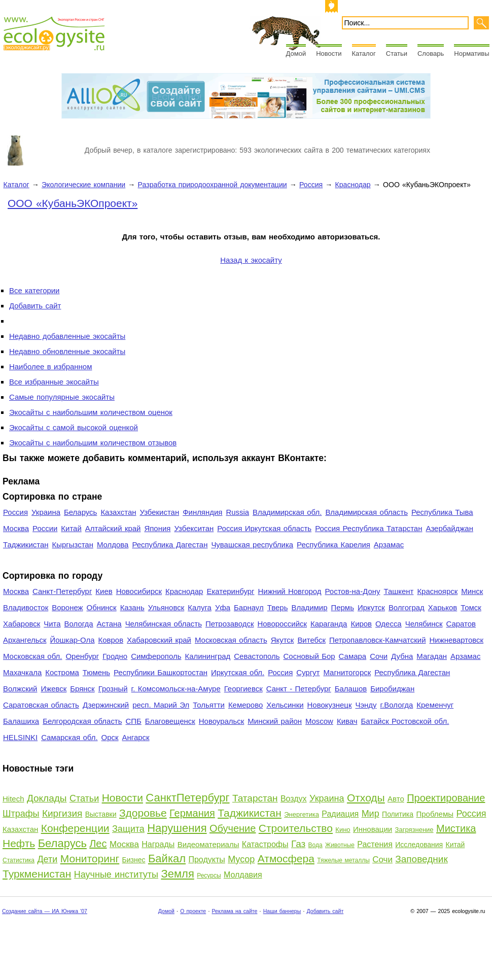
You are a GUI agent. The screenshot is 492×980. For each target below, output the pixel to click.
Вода (315, 845)
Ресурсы (209, 876)
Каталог (364, 54)
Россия (311, 185)
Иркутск (371, 607)
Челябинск (424, 624)
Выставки (101, 814)
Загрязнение (414, 830)
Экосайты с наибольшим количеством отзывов (93, 443)
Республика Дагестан (170, 545)
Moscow (319, 721)
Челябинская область (164, 624)
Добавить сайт (35, 306)
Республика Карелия (333, 545)
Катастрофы (265, 844)
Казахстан (118, 512)
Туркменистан (37, 874)
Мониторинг (90, 859)
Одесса (389, 624)
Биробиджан (392, 689)
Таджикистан (26, 545)
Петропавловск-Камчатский (378, 640)
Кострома (62, 672)
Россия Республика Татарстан (368, 528)
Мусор (241, 859)
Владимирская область (366, 512)
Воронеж (67, 607)
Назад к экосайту (251, 260)
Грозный (113, 689)
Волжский (20, 689)
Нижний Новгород (289, 591)
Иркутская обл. (238, 672)
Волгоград (407, 607)
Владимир (309, 607)
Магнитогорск (347, 672)
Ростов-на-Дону (353, 591)
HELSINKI (20, 737)
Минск (472, 591)
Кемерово (245, 705)
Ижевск (54, 689)
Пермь (342, 607)
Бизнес (134, 860)
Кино (343, 830)
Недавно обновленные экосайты (67, 351)
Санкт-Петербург (62, 591)
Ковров (111, 640)
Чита (52, 624)
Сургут (308, 672)
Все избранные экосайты (54, 382)
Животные (340, 845)
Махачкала (22, 672)
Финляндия (202, 512)
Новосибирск (139, 591)
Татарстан (255, 798)
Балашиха (21, 721)
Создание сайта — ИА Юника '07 (45, 911)
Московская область (231, 640)
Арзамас (389, 545)
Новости (329, 54)
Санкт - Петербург (299, 689)
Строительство (296, 828)
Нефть (19, 843)
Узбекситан (194, 528)
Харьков (443, 607)
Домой (296, 54)
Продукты (206, 860)
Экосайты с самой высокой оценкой (74, 427)
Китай (71, 528)
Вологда (79, 624)
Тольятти (209, 705)
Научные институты (116, 874)
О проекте (193, 911)
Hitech (13, 799)
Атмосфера (286, 859)
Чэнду (366, 705)
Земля (177, 874)
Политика (398, 814)
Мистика (456, 828)
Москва (16, 528)
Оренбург (82, 656)
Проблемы (435, 814)
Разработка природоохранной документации (213, 185)
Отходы (366, 798)
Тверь (278, 607)
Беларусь (80, 512)
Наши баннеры (282, 911)
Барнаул (249, 607)
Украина (46, 512)
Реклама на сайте (234, 911)
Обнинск (102, 607)
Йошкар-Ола (72, 640)
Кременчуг (435, 705)
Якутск (283, 640)
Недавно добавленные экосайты (67, 336)
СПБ (134, 721)
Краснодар (353, 185)
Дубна (402, 656)
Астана (109, 624)
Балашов (351, 689)
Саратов (461, 624)
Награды (158, 844)
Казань (132, 607)
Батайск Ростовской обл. (405, 721)
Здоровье (143, 813)
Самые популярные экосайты (62, 397)
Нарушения (177, 828)
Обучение (233, 828)
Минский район (275, 721)
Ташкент (398, 591)
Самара (353, 656)
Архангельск (25, 640)
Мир (371, 814)
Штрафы (21, 814)
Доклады (47, 798)
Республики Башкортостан (161, 672)
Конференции (75, 828)
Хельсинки (285, 705)
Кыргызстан (73, 545)
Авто (396, 799)
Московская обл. (32, 656)
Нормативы (471, 54)
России (45, 528)
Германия (192, 813)
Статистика (19, 860)
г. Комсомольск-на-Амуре (176, 689)
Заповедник (421, 859)
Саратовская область (41, 705)
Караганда (329, 624)
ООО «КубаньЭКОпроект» (73, 203)
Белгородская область (82, 721)
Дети (47, 859)
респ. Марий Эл (161, 705)
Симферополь (156, 656)
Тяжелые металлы (343, 860)
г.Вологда (397, 705)
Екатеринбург (230, 591)
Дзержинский (106, 705)
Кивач (347, 721)
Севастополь (257, 656)
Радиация (340, 814)
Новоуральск (222, 721)
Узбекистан (159, 512)
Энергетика (302, 814)
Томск (471, 607)
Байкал (167, 859)
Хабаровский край (159, 640)
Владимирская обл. (287, 512)
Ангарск (136, 737)
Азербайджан (449, 528)
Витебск (311, 640)
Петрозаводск (230, 624)
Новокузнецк (330, 705)
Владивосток (26, 607)
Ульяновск (166, 607)
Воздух (294, 799)
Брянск (82, 689)
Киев (104, 591)
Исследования (419, 845)
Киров (361, 624)
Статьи (397, 54)
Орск (110, 737)
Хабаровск (22, 624)
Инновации (373, 829)
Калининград (207, 656)
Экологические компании (83, 185)
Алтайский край (113, 528)
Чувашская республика (252, 545)
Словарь (431, 54)
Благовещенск (170, 721)
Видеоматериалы (208, 844)
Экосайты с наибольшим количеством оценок (91, 412)
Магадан (432, 656)
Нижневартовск (457, 640)
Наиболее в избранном (50, 366)
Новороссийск (282, 624)
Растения (375, 844)
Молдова (113, 545)
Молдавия (243, 875)
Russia (237, 512)
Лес (98, 844)
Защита (128, 829)
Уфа (223, 607)
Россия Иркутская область (264, 528)
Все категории (34, 290)
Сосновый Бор (309, 656)
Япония (157, 528)
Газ (298, 844)
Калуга (200, 607)
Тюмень (96, 672)
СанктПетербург (187, 798)
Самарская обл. (69, 737)
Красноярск (437, 591)
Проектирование (446, 798)
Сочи (379, 656)
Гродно (115, 656)
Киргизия (62, 813)
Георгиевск (243, 689)
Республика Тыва (442, 512)
